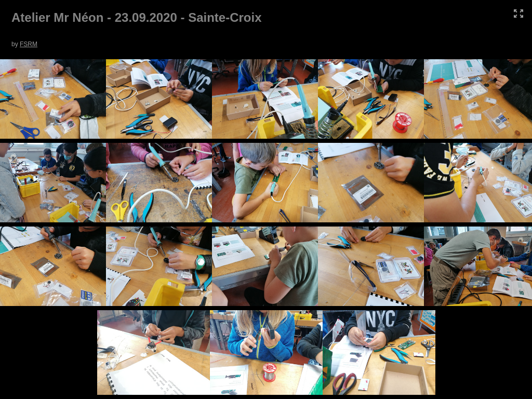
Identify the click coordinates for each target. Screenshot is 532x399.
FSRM (29, 44)
